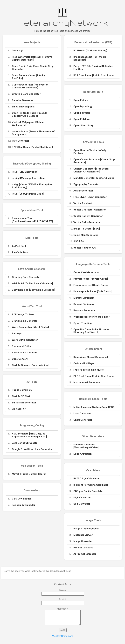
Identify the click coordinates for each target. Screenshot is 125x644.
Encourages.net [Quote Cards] (91, 285)
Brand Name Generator (25, 321)
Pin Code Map (20, 252)
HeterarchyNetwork (62, 23)
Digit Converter (82, 498)
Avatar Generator (83, 191)
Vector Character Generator (90, 210)
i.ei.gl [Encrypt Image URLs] (28, 194)
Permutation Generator (25, 353)
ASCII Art (79, 241)
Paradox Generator (23, 100)
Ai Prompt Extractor (85, 554)
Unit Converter (82, 504)
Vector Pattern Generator (88, 216)
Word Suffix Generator (25, 340)
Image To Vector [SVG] (87, 229)
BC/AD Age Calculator (86, 479)
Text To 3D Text (21, 396)
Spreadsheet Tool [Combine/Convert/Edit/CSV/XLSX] (32, 220)
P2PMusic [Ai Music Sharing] (90, 51)
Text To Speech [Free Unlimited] (31, 365)
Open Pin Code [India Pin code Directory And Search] (30, 114)
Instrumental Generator (87, 382)
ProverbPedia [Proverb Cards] (91, 279)
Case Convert (20, 359)
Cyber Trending (83, 323)
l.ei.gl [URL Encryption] (25, 172)
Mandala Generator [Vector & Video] (94, 178)
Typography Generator (86, 184)
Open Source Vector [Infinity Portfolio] (28, 77)
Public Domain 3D (22, 390)
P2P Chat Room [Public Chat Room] (32, 147)
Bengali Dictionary (84, 304)
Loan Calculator (83, 414)
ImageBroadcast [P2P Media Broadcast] (90, 58)
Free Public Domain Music (89, 370)
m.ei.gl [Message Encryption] (29, 178)
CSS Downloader (22, 499)
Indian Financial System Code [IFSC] (94, 407)
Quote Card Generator (86, 272)
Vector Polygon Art (84, 248)
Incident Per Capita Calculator (91, 485)
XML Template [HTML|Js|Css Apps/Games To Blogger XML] (29, 435)
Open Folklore (82, 119)
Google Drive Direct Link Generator (32, 449)
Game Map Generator (86, 235)
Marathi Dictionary (84, 298)
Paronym (17, 334)
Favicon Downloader (24, 505)
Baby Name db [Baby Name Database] (33, 290)
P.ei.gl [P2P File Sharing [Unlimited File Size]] (93, 68)
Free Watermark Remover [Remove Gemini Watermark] (32, 58)
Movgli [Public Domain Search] (30, 474)
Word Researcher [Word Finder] (92, 317)
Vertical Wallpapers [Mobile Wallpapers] (28, 124)
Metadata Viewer (83, 535)
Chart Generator (83, 420)
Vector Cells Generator (87, 222)
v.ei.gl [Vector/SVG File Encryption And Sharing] (32, 186)
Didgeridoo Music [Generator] (91, 357)
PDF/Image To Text (23, 315)
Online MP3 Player (84, 363)
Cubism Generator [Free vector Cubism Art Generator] (30, 86)
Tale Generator (21, 141)
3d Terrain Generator (24, 403)
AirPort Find (19, 246)
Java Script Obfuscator (25, 443)
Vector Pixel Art (83, 203)
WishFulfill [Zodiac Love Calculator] (32, 283)
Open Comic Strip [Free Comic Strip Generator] (33, 68)
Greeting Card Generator (26, 94)
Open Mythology (83, 106)
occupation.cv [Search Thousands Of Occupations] (33, 133)
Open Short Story (83, 125)
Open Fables (81, 100)
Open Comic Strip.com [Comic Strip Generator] (94, 161)
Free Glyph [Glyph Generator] (90, 197)
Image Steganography (86, 529)
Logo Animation (83, 454)
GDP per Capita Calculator (88, 491)
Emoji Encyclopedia (23, 107)
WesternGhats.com (63, 636)
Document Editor (22, 346)
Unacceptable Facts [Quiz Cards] (92, 291)
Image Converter (83, 541)
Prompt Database (83, 548)
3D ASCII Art (19, 409)
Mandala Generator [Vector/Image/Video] (86, 446)
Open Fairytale (82, 113)
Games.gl (17, 51)
